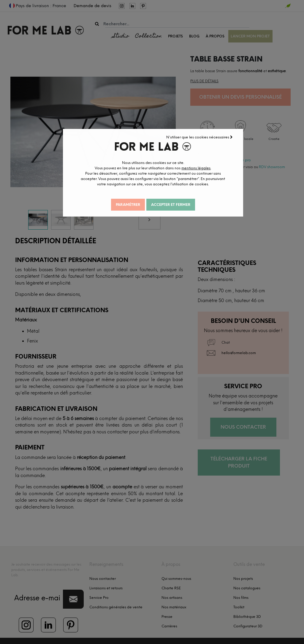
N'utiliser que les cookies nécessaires (202, 135)
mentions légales (186, 171)
